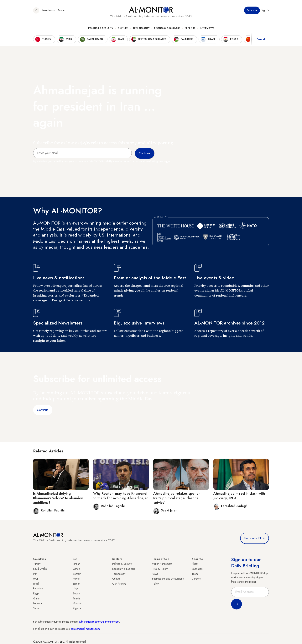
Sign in (265, 11)
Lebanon (38, 603)
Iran (35, 574)
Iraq (75, 559)
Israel (36, 584)
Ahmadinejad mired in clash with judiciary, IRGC (239, 496)
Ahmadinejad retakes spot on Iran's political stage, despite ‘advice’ (177, 498)
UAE (36, 579)
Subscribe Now (255, 538)
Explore (190, 29)
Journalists (197, 569)
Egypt (36, 593)
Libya (76, 588)
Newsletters (49, 11)
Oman (76, 569)
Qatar (36, 598)
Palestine (38, 588)
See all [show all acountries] (261, 40)
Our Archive (119, 584)
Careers (196, 579)
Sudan (76, 593)
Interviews (207, 29)
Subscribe (252, 11)
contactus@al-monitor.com (85, 629)
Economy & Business (167, 29)
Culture (123, 29)
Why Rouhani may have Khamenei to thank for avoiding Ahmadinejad (121, 496)
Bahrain (77, 574)
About (195, 564)
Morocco (78, 603)
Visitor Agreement (162, 564)
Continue (43, 410)
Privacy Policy (160, 569)
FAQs (155, 574)
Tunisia (77, 598)
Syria (36, 608)
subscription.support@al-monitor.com (99, 622)
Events (61, 11)
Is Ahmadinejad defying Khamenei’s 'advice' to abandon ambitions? (58, 498)
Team (195, 574)
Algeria (77, 608)
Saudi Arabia (40, 569)
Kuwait (76, 579)
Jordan (76, 564)
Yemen (76, 584)
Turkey (37, 564)
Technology (141, 29)
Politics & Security (101, 29)
